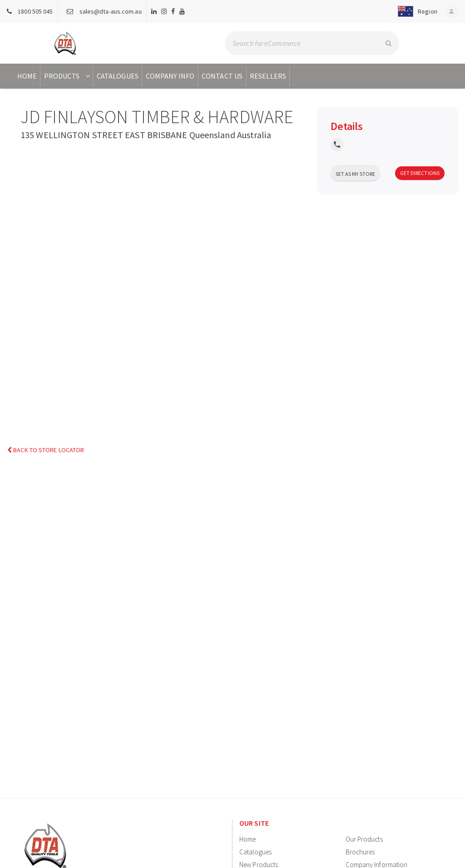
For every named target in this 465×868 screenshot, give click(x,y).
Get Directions (420, 173)
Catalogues (118, 76)
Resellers (268, 76)
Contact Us (222, 76)
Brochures (360, 852)
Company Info (170, 76)
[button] (414, 11)
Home (27, 76)
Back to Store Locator (46, 450)
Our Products (364, 839)
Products (68, 76)
